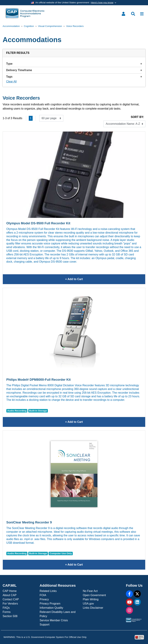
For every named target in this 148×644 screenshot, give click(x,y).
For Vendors (10, 604)
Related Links (48, 591)
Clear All (11, 82)
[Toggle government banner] (74, 3)
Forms (7, 612)
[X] (137, 594)
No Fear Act (90, 591)
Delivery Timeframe (74, 70)
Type (74, 64)
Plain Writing (91, 599)
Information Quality (51, 608)
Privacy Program (50, 604)
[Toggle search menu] (133, 14)
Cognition (29, 26)
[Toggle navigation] (142, 14)
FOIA (43, 595)
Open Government (94, 595)
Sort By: (137, 117)
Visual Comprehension (50, 26)
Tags (74, 77)
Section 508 (10, 616)
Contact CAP (11, 599)
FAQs (6, 608)
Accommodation (11, 26)
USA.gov (88, 604)
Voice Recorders (75, 26)
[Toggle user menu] (123, 14)
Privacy (44, 599)
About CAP (10, 595)
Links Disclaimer (93, 608)
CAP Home (10, 591)
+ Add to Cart (98, 279)
